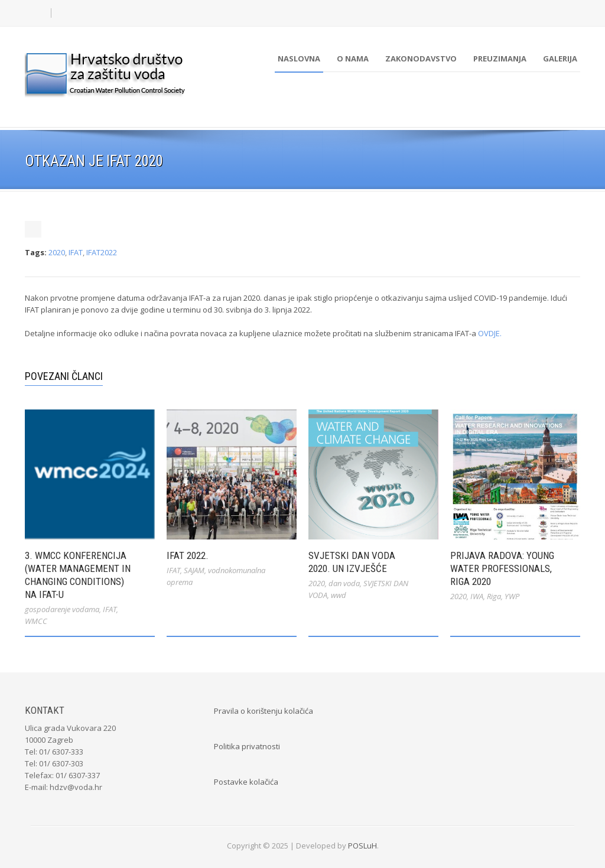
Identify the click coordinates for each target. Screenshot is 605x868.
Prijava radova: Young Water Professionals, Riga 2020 (502, 568)
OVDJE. (490, 333)
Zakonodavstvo (421, 58)
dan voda (344, 583)
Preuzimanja (500, 58)
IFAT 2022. (188, 555)
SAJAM (194, 570)
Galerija (560, 58)
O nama (353, 58)
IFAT (76, 252)
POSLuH (362, 846)
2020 (57, 252)
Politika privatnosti (247, 746)
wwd (339, 595)
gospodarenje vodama (62, 609)
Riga (494, 596)
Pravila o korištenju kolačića (264, 711)
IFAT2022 (102, 252)
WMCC (36, 621)
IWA (477, 596)
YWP (512, 596)
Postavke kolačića (246, 782)
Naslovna (299, 58)
